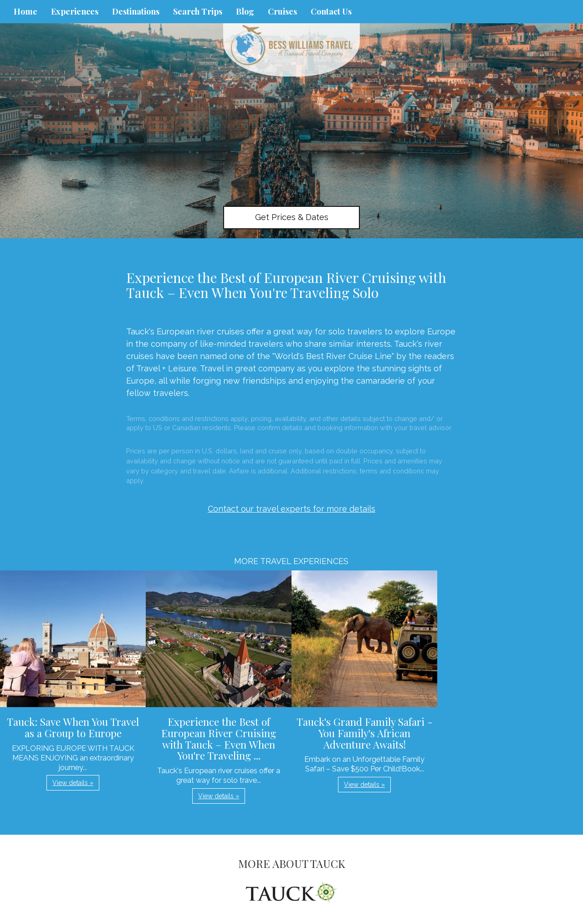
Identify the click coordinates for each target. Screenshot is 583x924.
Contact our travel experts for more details (291, 509)
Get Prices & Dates (292, 217)
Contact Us (331, 11)
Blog (245, 11)
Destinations (136, 11)
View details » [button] (73, 783)
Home (26, 11)
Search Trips (198, 11)
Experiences (75, 11)
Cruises (282, 11)
